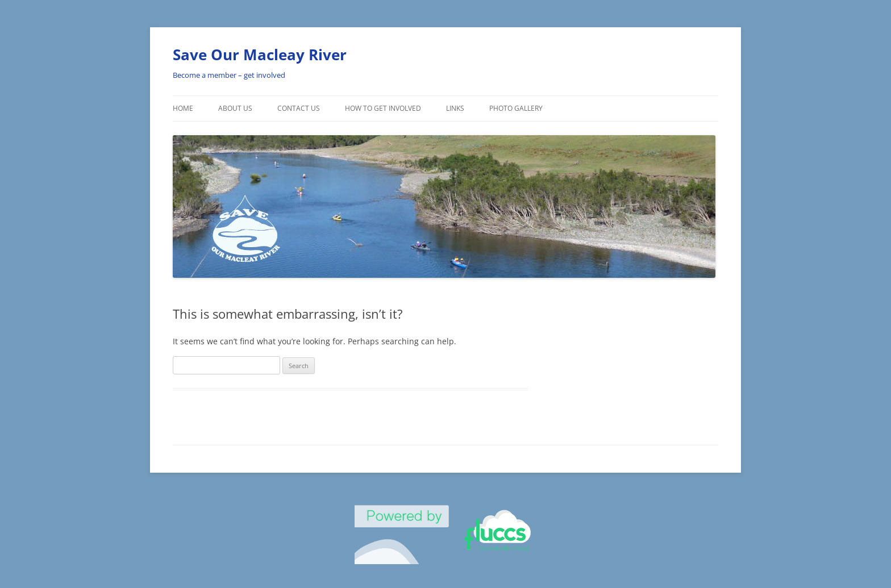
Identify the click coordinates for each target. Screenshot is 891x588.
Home (183, 108)
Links (455, 108)
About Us (235, 108)
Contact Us (299, 108)
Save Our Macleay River (260, 55)
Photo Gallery (516, 108)
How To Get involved (383, 108)
